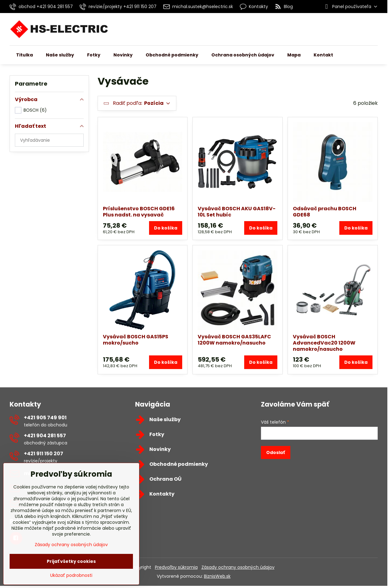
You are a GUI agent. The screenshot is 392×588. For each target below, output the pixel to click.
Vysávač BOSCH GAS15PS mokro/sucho (136, 340)
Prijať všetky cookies (71, 561)
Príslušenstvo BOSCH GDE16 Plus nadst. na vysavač (139, 212)
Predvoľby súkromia (176, 567)
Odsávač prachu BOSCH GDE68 (325, 212)
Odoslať (275, 452)
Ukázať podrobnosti (71, 575)
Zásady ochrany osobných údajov (238, 567)
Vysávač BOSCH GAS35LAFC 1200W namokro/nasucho (234, 340)
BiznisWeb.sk (217, 576)
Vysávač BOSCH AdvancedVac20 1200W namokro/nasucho (324, 343)
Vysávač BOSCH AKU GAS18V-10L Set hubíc (237, 212)
